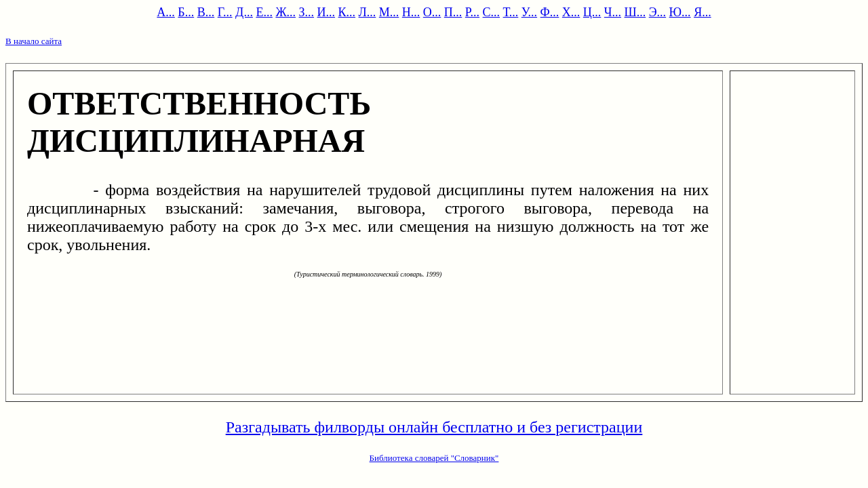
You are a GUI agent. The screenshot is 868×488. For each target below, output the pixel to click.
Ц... (592, 12)
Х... (571, 12)
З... (307, 12)
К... (347, 12)
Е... (264, 12)
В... (206, 12)
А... (166, 12)
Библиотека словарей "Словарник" (434, 458)
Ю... (680, 12)
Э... (657, 12)
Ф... (550, 12)
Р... (472, 12)
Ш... (635, 12)
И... (327, 12)
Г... (225, 12)
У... (529, 12)
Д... (244, 12)
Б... (186, 12)
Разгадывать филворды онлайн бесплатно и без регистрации (434, 427)
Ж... (285, 12)
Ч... (613, 12)
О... (432, 12)
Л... (368, 12)
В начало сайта (34, 41)
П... (453, 12)
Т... (511, 12)
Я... (703, 12)
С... (492, 12)
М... (389, 12)
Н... (411, 12)
